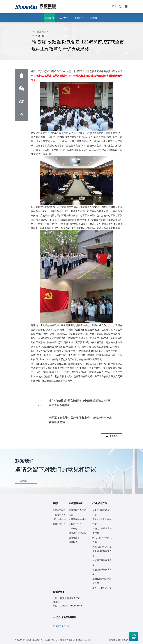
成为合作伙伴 (59, 519)
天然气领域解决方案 (102, 547)
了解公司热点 (59, 515)
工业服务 (73, 528)
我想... (56, 503)
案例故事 (79, 18)
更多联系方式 (61, 626)
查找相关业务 (59, 524)
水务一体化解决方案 (102, 588)
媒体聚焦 (64, 18)
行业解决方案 (100, 503)
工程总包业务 (75, 524)
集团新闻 (49, 18)
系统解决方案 (76, 503)
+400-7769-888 (64, 617)
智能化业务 (74, 538)
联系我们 (58, 592)
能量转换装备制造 (77, 519)
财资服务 (73, 542)
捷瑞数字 (113, 640)
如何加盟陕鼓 (59, 510)
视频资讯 (94, 18)
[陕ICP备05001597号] (79, 640)
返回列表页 (41, 32)
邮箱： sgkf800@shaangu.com (68, 606)
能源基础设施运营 (77, 533)
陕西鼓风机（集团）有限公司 (46, 640)
